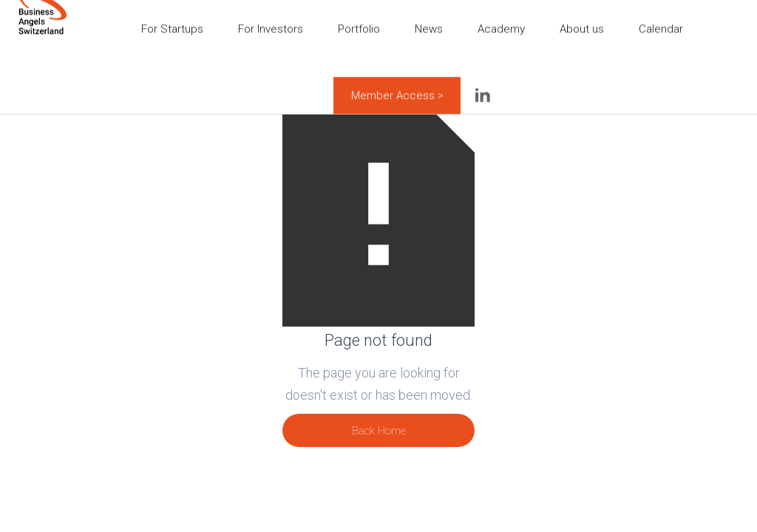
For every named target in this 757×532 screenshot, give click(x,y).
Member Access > (397, 88)
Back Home (379, 431)
